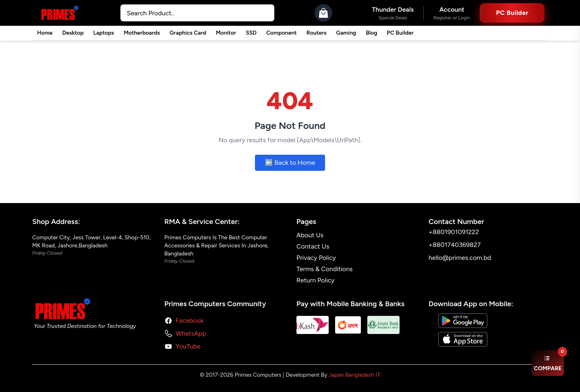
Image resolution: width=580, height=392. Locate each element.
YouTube (188, 346)
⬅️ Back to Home (290, 163)
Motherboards (142, 33)
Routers (317, 33)
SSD (251, 33)
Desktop (73, 33)
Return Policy (316, 280)
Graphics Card (188, 33)
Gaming (346, 33)
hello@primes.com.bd (460, 258)
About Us (310, 235)
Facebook (190, 320)
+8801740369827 (455, 245)
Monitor (226, 33)
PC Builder (400, 33)
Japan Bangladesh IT (354, 375)
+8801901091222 (454, 232)
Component (282, 33)
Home (45, 33)
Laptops (104, 33)
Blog (371, 33)
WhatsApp (191, 333)
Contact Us (313, 246)
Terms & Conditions (325, 269)
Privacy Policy (316, 258)
